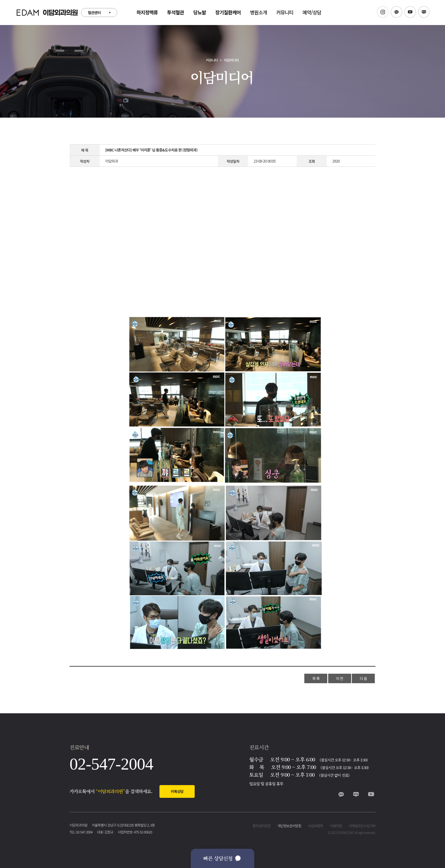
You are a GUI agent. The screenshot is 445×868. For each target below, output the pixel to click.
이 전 (340, 678)
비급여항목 (316, 826)
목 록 (316, 678)
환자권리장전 (262, 826)
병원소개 (259, 12)
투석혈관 (176, 12)
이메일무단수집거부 (362, 826)
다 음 (363, 678)
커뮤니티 (285, 12)
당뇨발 (200, 12)
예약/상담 (312, 12)
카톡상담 (177, 791)
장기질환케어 (228, 12)
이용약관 (336, 826)
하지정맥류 (147, 12)
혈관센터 (94, 13)
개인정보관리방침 (289, 826)
